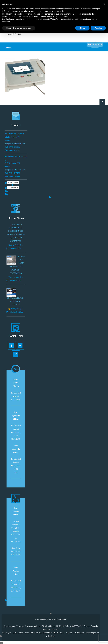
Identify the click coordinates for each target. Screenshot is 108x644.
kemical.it (52, 636)
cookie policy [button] (59, 11)
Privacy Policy (13, 182)
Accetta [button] (98, 28)
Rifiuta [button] (82, 28)
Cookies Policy (53, 619)
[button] (105, 4)
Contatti (63, 619)
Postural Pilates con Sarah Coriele (16, 301)
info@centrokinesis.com (15, 144)
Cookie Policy (13, 187)
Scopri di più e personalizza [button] (19, 28)
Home (7, 48)
